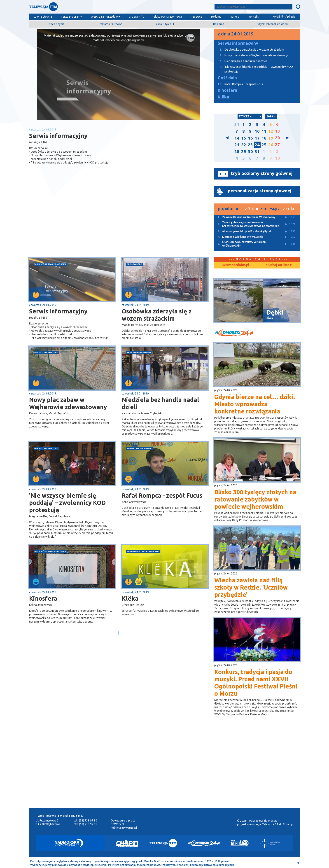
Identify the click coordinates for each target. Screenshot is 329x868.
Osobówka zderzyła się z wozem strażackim (157, 315)
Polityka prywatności (124, 828)
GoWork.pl (117, 824)
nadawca (196, 17)
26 (271, 145)
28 (237, 152)
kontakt (254, 17)
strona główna (43, 17)
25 (264, 145)
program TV (137, 17)
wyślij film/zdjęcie (284, 17)
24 (257, 145)
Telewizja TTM (272, 824)
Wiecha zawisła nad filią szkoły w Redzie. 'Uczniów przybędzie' (251, 587)
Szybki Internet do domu (273, 24)
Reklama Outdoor (110, 24)
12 (271, 131)
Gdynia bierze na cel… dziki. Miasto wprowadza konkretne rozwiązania (255, 404)
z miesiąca (270, 209)
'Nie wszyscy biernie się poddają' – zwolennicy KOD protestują (67, 503)
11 (264, 131)
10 (257, 131)
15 (244, 138)
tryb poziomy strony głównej (262, 173)
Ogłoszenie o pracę (123, 820)
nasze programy (71, 17)
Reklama (219, 24)
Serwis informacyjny (58, 311)
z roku (289, 209)
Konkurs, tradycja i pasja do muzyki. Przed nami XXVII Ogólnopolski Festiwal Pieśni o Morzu (256, 683)
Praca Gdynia (56, 24)
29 (244, 152)
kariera (235, 17)
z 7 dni (251, 209)
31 (237, 125)
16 (250, 138)
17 (257, 138)
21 (237, 145)
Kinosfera (43, 598)
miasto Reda (135, 264)
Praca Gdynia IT (164, 24)
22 (244, 145)
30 (250, 152)
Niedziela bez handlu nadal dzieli (160, 403)
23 (250, 145)
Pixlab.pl (288, 824)
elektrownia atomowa (168, 17)
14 (237, 138)
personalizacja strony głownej (260, 191)
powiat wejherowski (140, 448)
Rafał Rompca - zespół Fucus (162, 495)
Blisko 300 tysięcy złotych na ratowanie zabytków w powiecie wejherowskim (255, 499)
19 (271, 138)
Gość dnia (227, 78)
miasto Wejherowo (46, 353)
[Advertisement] (74, 221)
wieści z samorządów (104, 17)
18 (264, 138)
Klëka (130, 598)
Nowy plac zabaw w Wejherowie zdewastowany (68, 403)
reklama (216, 17)
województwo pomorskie (50, 264)
